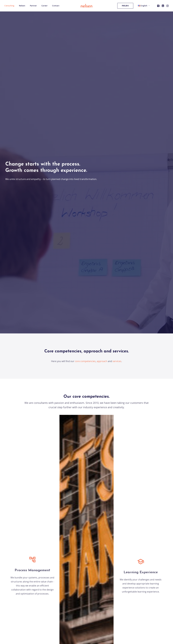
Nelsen (22, 6)
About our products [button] (86, 286)
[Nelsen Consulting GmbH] (86, 6)
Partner (33, 6)
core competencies (85, 93)
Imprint (119, 615)
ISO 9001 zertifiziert (80, 619)
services (117, 93)
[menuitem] (10, 6)
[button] (159, 6)
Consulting (9, 6)
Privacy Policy (123, 619)
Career (45, 6)
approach (102, 93)
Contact (56, 6)
